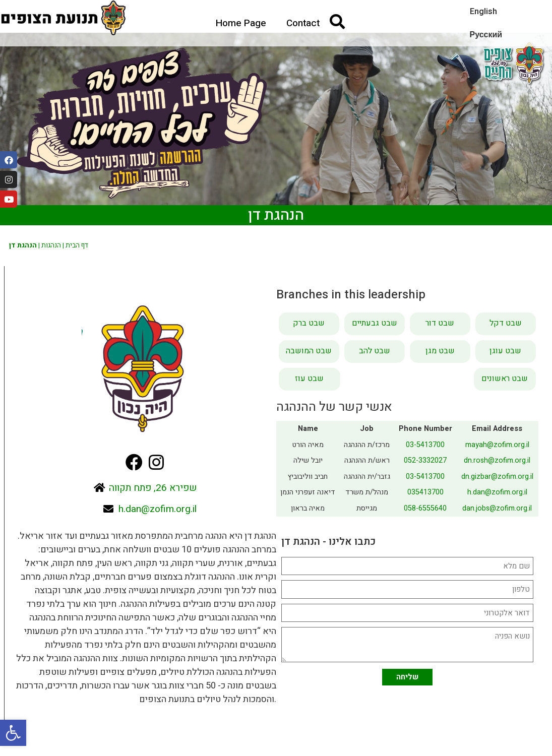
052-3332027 (425, 460)
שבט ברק (309, 323)
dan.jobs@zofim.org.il (497, 508)
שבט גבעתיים (375, 323)
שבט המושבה (309, 351)
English (483, 12)
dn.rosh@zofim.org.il (497, 460)
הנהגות (51, 245)
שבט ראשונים (505, 379)
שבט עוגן (505, 351)
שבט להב (375, 351)
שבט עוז (309, 379)
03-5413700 (425, 445)
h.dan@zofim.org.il (497, 492)
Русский (486, 35)
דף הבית (77, 245)
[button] (13, 733)
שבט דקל (506, 323)
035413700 (425, 492)
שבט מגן (440, 351)
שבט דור (440, 323)
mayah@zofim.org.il (497, 445)
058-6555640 (425, 508)
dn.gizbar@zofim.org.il (497, 477)
